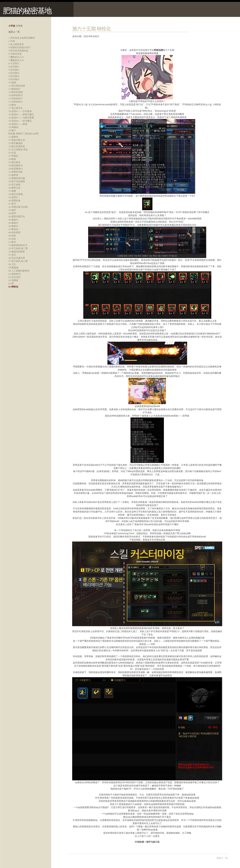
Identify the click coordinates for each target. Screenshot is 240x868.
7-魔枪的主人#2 (16, 60)
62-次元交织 (14, 277)
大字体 (19, 26)
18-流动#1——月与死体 (20, 111)
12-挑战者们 (14, 89)
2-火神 (12, 41)
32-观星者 (13, 175)
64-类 (11, 284)
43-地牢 (12, 210)
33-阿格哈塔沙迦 (17, 178)
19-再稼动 (13, 127)
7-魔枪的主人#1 (16, 57)
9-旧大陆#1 (14, 67)
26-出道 (12, 153)
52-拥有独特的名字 (18, 245)
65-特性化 (13, 287)
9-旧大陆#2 (14, 70)
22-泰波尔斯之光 (17, 140)
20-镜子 (12, 130)
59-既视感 (13, 268)
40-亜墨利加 (14, 201)
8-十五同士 (14, 63)
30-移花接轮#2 (16, 169)
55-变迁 (12, 255)
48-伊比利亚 (14, 232)
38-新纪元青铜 (16, 194)
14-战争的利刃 (16, 95)
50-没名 (12, 239)
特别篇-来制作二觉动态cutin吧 (23, 134)
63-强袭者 (13, 280)
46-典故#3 (13, 226)
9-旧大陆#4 (14, 76)
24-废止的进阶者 (17, 146)
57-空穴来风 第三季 (18, 261)
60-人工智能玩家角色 (19, 271)
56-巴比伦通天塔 (17, 258)
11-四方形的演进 (17, 86)
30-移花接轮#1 (16, 165)
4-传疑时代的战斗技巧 (19, 47)
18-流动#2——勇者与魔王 (21, 114)
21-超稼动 (13, 137)
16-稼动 (12, 105)
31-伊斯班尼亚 (16, 172)
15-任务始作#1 (16, 99)
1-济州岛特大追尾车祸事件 (22, 38)
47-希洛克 (13, 229)
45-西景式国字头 (17, 217)
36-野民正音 (14, 188)
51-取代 (12, 242)
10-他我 (12, 83)
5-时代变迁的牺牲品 (18, 51)
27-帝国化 (13, 156)
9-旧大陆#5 (14, 79)
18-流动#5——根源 (18, 124)
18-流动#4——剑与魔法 (20, 121)
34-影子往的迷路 (17, 181)
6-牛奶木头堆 (15, 54)
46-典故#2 (13, 223)
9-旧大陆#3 (14, 73)
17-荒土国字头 (16, 108)
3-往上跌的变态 (16, 44)
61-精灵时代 (14, 274)
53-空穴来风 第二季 (18, 248)
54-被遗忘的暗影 (17, 252)
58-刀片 (12, 264)
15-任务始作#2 (16, 102)
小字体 (12, 26)
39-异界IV (13, 197)
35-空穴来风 (14, 185)
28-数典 (12, 159)
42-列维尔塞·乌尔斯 (18, 207)
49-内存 (12, 236)
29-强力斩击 (14, 162)
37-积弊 (12, 191)
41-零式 (12, 204)
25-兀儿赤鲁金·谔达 (18, 150)
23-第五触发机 (16, 143)
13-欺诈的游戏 (16, 92)
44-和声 (12, 213)
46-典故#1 (13, 220)
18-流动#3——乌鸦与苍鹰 (21, 118)
